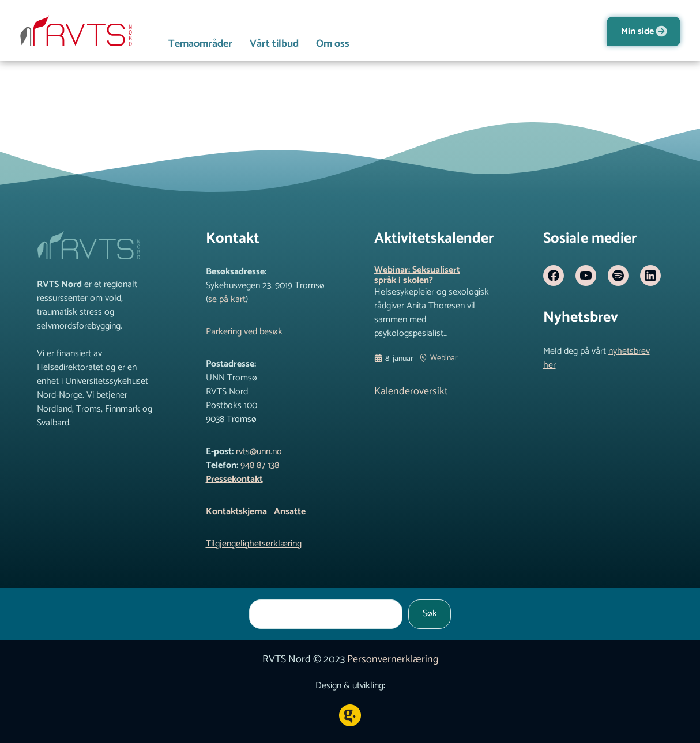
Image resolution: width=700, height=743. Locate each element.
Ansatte (290, 512)
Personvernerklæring (393, 659)
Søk (430, 614)
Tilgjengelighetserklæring (254, 544)
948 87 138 (260, 465)
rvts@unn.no (259, 452)
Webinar (444, 359)
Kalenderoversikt (411, 391)
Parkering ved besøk (244, 332)
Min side (637, 31)
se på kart (227, 299)
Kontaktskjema (236, 512)
